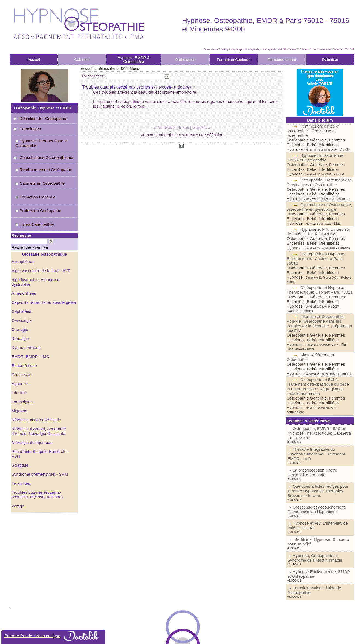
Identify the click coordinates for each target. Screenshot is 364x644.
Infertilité (19, 360)
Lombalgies (21, 369)
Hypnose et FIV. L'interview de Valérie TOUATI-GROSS (319, 212)
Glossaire (106, 68)
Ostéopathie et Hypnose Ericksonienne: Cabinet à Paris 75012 (319, 236)
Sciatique (19, 426)
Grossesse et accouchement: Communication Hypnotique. (311, 437)
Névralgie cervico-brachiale (35, 386)
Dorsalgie (20, 307)
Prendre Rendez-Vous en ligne (54, 636)
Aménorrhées (23, 264)
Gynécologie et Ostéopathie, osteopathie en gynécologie (318, 194)
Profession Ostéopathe (35, 194)
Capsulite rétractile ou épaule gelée (41, 272)
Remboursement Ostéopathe (40, 163)
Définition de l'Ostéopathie (40, 118)
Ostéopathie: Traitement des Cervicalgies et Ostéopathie (317, 170)
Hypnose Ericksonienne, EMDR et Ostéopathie (314, 151)
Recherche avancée (24, 224)
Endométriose (23, 334)
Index (184, 127)
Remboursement (282, 60)
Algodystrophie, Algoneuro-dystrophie (43, 255)
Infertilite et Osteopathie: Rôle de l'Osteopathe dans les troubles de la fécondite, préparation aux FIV (320, 284)
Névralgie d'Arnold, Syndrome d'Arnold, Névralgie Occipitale (37, 397)
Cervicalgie (21, 290)
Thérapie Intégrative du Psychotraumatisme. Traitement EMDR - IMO (317, 392)
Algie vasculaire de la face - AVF (39, 246)
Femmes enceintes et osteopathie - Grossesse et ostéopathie (320, 128)
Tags (204, 637)
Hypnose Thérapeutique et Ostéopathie (38, 141)
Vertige (18, 465)
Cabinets (82, 60)
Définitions (127, 68)
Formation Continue (234, 60)
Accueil (34, 60)
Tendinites (20, 443)
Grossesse (21, 342)
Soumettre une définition (201, 135)
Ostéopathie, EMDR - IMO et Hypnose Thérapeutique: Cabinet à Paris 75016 (318, 375)
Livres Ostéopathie (32, 204)
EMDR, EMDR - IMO (29, 325)
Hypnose (19, 351)
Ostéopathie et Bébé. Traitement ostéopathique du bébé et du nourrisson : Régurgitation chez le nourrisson (318, 337)
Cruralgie (19, 299)
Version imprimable (158, 135)
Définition (330, 60)
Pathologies (185, 60)
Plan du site (165, 637)
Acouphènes (22, 237)
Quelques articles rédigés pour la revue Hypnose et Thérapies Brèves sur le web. (319, 423)
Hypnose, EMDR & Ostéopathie (133, 60)
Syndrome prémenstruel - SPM (38, 434)
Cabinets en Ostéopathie (37, 173)
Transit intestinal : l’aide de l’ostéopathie (322, 508)
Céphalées (21, 281)
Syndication (190, 637)
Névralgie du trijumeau (31, 408)
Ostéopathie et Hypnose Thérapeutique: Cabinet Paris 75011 (317, 259)
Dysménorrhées (25, 316)
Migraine (19, 377)
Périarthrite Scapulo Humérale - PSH (43, 417)
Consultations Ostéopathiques (43, 153)
